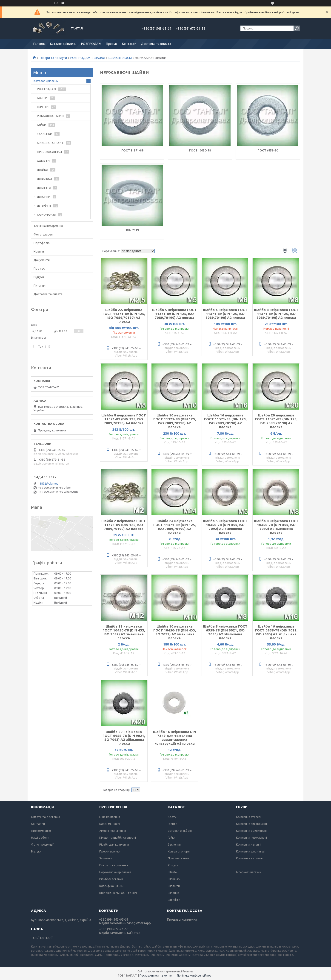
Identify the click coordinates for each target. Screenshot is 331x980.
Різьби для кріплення (114, 844)
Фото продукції (42, 844)
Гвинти (173, 824)
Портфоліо (42, 243)
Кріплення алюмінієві (251, 851)
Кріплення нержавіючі (251, 838)
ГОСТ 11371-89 (132, 150)
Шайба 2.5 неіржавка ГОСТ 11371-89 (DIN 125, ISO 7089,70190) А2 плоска (124, 316)
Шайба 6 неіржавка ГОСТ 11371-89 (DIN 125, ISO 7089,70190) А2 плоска (225, 314)
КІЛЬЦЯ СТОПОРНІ (50, 143)
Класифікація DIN (111, 886)
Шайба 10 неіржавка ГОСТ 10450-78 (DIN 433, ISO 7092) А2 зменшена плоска (175, 632)
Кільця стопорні (179, 851)
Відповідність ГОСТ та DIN (118, 893)
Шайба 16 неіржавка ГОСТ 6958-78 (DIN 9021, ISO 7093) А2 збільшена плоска (276, 632)
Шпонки (173, 893)
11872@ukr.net (48, 483)
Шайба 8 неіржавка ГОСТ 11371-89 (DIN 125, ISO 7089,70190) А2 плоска (276, 314)
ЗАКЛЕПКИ (45, 134)
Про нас (112, 44)
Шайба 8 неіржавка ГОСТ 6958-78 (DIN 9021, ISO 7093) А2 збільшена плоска (225, 632)
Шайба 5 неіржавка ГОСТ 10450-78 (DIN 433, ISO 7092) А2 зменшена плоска (225, 527)
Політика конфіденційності (195, 976)
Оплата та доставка (46, 817)
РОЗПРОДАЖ (91, 44)
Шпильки (174, 879)
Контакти (129, 44)
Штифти (174, 900)
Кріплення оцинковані (251, 831)
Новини (39, 251)
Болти (172, 817)
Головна (39, 44)
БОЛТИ (42, 98)
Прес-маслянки (110, 851)
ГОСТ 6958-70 (268, 150)
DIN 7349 (132, 230)
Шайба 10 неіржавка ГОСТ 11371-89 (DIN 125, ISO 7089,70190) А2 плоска (175, 421)
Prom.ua (188, 971)
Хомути (173, 865)
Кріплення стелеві (249, 817)
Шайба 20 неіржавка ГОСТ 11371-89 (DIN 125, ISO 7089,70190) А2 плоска (276, 421)
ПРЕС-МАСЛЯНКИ (49, 152)
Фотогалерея (43, 234)
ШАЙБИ (99, 58)
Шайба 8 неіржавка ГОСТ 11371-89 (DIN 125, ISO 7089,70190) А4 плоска (124, 419)
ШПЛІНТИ (44, 188)
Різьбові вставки (111, 879)
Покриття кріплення (114, 865)
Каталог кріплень (63, 44)
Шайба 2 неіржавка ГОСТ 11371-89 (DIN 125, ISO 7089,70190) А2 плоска (124, 525)
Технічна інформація (48, 226)
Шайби (173, 872)
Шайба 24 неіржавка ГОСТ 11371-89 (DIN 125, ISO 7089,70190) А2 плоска (175, 527)
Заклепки (106, 858)
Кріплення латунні (249, 844)
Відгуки (39, 277)
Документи (42, 260)
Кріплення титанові (250, 858)
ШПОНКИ (44, 197)
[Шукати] (297, 28)
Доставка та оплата (156, 44)
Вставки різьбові (180, 831)
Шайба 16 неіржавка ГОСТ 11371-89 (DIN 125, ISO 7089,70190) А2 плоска (225, 421)
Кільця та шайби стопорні (118, 838)
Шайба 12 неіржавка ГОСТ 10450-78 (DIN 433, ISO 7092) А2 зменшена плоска (124, 632)
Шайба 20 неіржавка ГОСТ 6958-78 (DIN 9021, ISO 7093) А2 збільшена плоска (124, 738)
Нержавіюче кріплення (115, 872)
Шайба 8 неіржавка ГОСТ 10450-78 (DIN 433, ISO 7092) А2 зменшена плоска (276, 527)
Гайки (172, 838)
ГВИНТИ (43, 107)
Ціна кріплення (110, 817)
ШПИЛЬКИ (44, 179)
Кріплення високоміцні (252, 824)
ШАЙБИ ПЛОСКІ (120, 58)
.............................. (246, 865)
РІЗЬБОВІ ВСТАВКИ (50, 116)
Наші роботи (40, 838)
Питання (40, 285)
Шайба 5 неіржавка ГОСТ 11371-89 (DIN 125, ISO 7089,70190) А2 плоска (174, 314)
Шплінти (174, 886)
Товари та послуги (53, 58)
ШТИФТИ (44, 206)
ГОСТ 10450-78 (200, 150)
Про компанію (41, 831)
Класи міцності (110, 824)
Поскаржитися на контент (157, 976)
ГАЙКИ (42, 125)
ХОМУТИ (43, 161)
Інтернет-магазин (249, 872)
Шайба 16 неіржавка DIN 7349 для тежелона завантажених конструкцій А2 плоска (175, 738)
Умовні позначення (113, 831)
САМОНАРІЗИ (47, 215)
